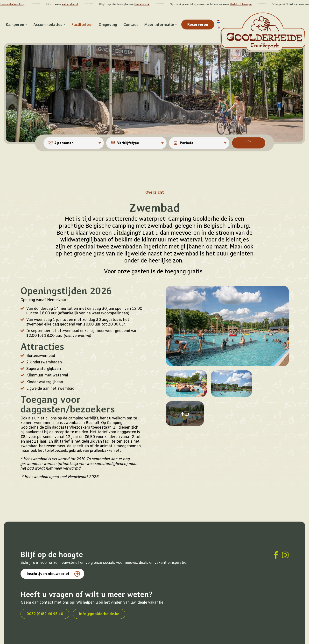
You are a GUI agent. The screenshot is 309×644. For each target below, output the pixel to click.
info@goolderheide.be (99, 597)
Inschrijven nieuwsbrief (48, 557)
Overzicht (155, 176)
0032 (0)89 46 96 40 (45, 597)
